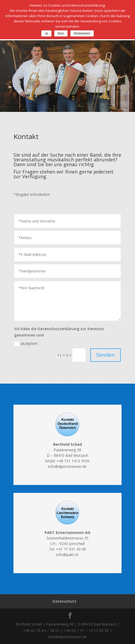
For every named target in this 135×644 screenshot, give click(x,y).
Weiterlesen (82, 33)
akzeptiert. (26, 344)
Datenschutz (64, 601)
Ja (46, 33)
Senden (106, 355)
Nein (61, 33)
